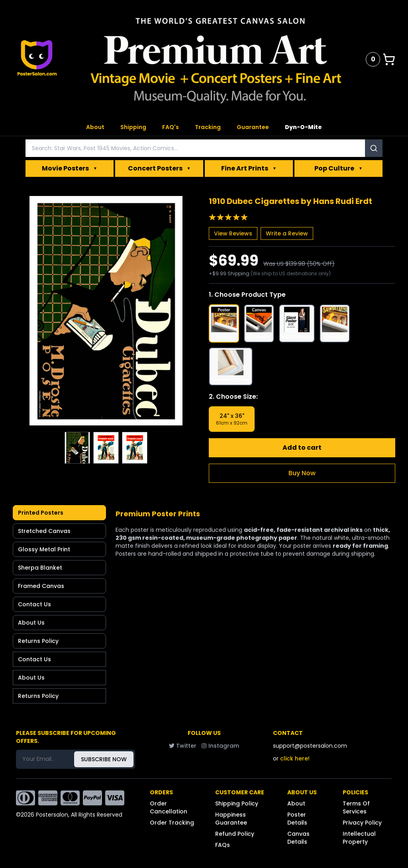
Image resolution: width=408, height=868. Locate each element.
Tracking (208, 127)
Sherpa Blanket (40, 568)
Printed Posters (41, 513)
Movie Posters (70, 169)
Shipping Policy (237, 803)
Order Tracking (172, 823)
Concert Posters (159, 169)
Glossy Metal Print (44, 549)
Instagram (220, 746)
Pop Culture (338, 169)
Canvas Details (298, 838)
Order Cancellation (169, 807)
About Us (31, 623)
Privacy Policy (362, 823)
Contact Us (34, 604)
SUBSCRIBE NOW (104, 759)
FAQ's (171, 127)
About (95, 127)
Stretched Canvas (44, 531)
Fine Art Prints (249, 169)
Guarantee (253, 127)
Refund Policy (235, 834)
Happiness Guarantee (231, 819)
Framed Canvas (41, 586)
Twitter (183, 746)
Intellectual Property (359, 838)
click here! (295, 758)
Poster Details (297, 819)
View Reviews (233, 233)
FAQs (223, 845)
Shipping (133, 127)
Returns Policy (38, 641)
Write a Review (287, 233)
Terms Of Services (356, 807)
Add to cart (302, 448)
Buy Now (302, 473)
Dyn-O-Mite (303, 127)
